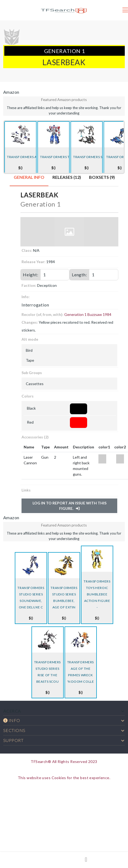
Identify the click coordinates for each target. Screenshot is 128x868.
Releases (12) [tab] (67, 177)
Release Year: (33, 262)
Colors (28, 396)
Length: (79, 275)
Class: (27, 250)
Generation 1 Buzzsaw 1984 (88, 314)
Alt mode (30, 339)
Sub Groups (32, 373)
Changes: (30, 322)
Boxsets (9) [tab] (102, 177)
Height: (31, 275)
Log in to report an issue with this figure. (70, 506)
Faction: (29, 285)
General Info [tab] (29, 177)
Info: (26, 297)
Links (26, 490)
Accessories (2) (35, 437)
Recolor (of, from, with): (42, 314)
